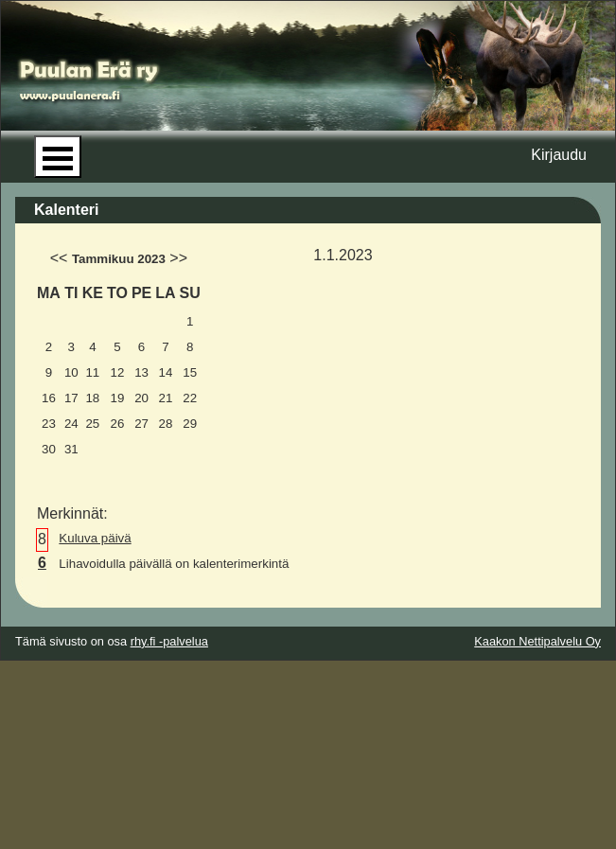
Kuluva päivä (95, 538)
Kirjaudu (559, 155)
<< (59, 258)
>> (178, 258)
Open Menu (58, 157)
